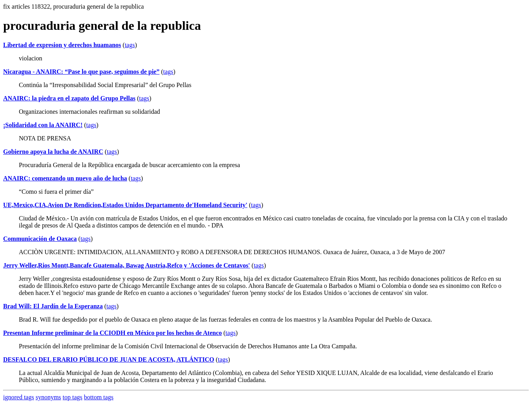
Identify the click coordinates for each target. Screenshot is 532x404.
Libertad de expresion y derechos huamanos (62, 45)
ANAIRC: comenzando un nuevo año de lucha (65, 178)
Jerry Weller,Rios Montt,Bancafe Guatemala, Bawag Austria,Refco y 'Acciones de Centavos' (127, 265)
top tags (73, 397)
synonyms (48, 397)
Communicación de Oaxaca (40, 239)
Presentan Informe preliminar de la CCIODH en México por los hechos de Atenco (112, 333)
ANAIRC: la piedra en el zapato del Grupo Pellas (69, 98)
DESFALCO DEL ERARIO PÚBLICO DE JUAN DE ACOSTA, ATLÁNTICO (109, 359)
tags (130, 45)
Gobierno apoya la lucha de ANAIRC (53, 152)
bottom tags (99, 397)
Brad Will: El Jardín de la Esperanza (53, 306)
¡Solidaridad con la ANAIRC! (43, 125)
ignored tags (19, 397)
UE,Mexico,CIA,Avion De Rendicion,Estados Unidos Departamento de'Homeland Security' (125, 205)
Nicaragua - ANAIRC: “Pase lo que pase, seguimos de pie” (81, 72)
